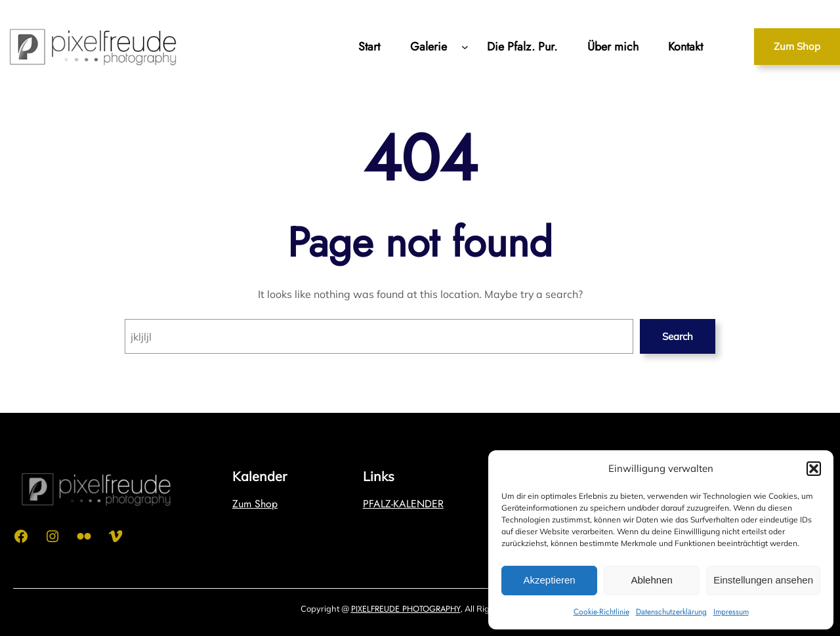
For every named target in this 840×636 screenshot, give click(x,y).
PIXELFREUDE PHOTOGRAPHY (406, 609)
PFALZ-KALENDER (403, 504)
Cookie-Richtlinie (601, 612)
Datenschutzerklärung (671, 612)
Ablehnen (651, 580)
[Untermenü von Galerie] (465, 47)
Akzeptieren (549, 580)
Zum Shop (797, 46)
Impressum (731, 612)
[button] (814, 469)
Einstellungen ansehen (763, 580)
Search (678, 336)
